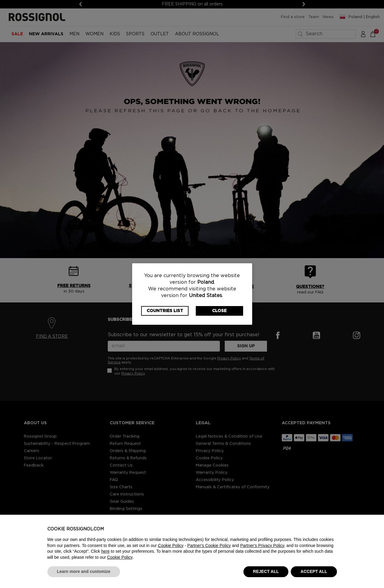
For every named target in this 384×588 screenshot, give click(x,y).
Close (219, 311)
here (105, 551)
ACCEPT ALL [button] (314, 571)
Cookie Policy (171, 545)
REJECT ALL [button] (266, 571)
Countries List (165, 311)
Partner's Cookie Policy (209, 545)
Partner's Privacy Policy (262, 545)
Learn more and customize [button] (84, 571)
